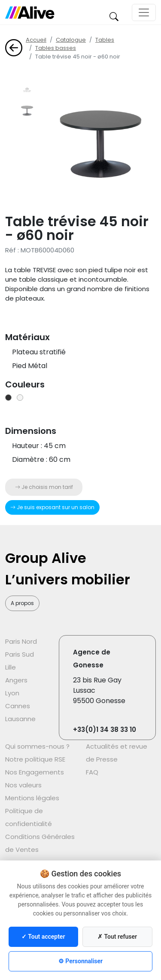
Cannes (18, 706)
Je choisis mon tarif (44, 487)
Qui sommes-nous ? (37, 746)
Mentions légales (32, 798)
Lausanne (20, 719)
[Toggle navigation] (144, 12)
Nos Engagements (35, 772)
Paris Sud (20, 654)
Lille (11, 667)
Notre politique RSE (35, 759)
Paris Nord (21, 641)
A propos (22, 603)
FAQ (92, 772)
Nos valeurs (23, 785)
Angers (16, 680)
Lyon (12, 693)
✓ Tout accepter (43, 937)
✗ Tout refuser (117, 937)
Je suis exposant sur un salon (52, 507)
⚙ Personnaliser (80, 961)
